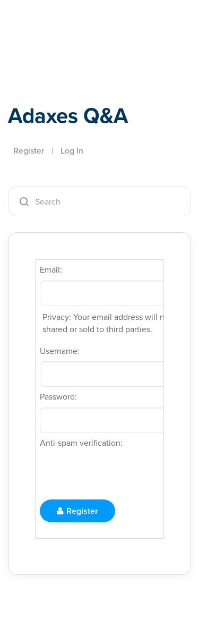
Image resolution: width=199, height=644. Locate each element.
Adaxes (58, 23)
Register (29, 150)
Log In (72, 150)
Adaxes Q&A (68, 115)
